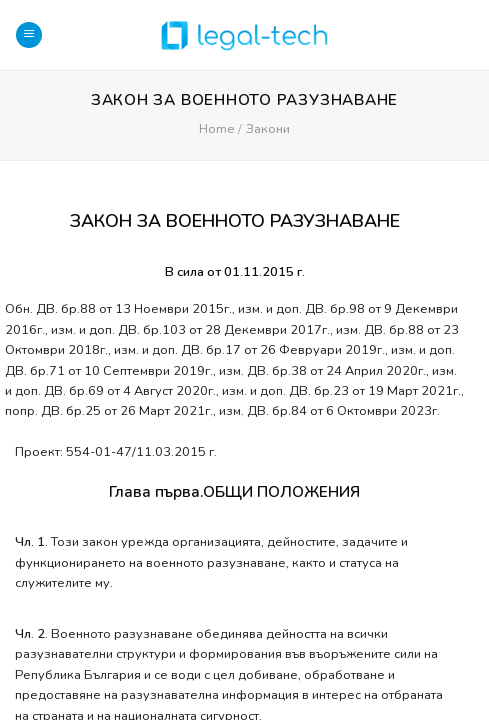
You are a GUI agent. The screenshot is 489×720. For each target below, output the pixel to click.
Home (216, 129)
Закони (268, 129)
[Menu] (29, 35)
